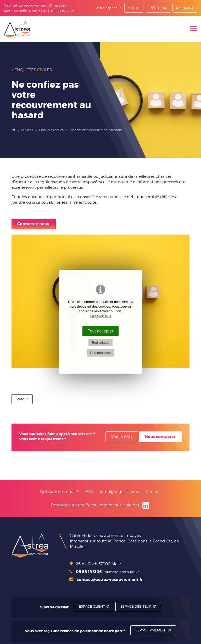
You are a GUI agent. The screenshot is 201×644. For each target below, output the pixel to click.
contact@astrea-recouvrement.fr (106, 580)
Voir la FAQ (122, 437)
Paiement (185, 8)
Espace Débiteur (136, 606)
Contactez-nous (33, 224)
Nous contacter (160, 437)
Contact (153, 492)
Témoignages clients (119, 492)
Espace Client (92, 606)
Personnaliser (100, 353)
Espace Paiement (151, 630)
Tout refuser (101, 343)
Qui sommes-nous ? (59, 492)
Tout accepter (100, 331)
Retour (22, 399)
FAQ (89, 492)
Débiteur (158, 8)
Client (134, 8)
